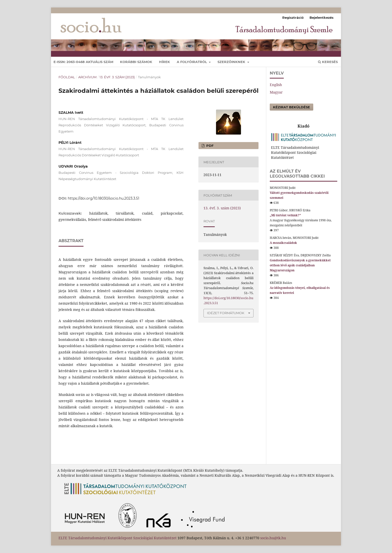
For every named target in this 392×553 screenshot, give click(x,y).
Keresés (328, 62)
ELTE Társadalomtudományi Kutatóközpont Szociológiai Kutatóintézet (117, 538)
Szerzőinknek (232, 62)
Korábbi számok (136, 62)
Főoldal (67, 77)
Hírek (164, 62)
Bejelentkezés (321, 18)
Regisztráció (293, 18)
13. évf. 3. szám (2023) (117, 77)
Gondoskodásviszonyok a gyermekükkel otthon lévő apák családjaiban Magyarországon (300, 265)
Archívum (87, 77)
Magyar (276, 92)
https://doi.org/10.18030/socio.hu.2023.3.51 (103, 198)
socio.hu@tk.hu (273, 538)
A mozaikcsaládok (283, 243)
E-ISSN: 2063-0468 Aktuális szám (83, 62)
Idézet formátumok (226, 313)
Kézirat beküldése (291, 107)
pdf (209, 146)
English (276, 85)
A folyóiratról (192, 62)
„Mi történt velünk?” (285, 215)
